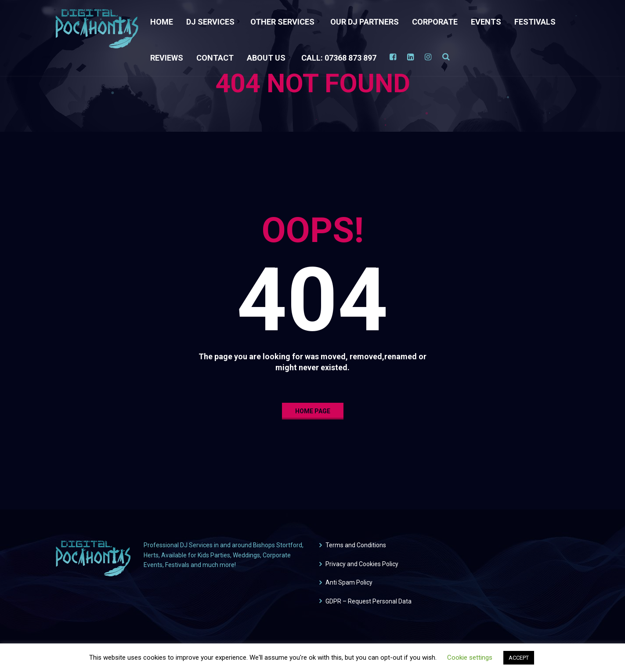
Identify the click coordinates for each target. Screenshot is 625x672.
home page (313, 411)
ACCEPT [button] (519, 658)
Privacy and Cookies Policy (362, 564)
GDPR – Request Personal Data (368, 601)
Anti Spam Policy (349, 582)
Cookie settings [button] (470, 658)
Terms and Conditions (356, 545)
